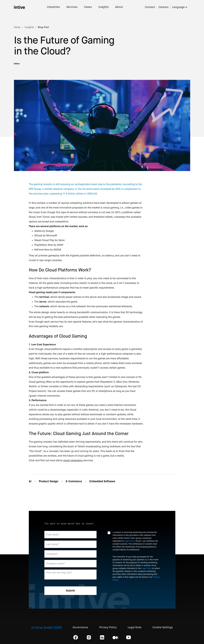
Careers (164, 7)
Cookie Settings (163, 627)
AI (30, 481)
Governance (80, 627)
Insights (103, 7)
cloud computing (73, 460)
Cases (88, 7)
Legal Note (129, 541)
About (119, 7)
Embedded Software (102, 481)
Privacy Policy (108, 627)
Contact (150, 7)
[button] (181, 7)
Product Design (49, 481)
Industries (53, 7)
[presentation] (129, 591)
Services (72, 7)
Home (17, 27)
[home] (19, 7)
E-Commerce (74, 481)
